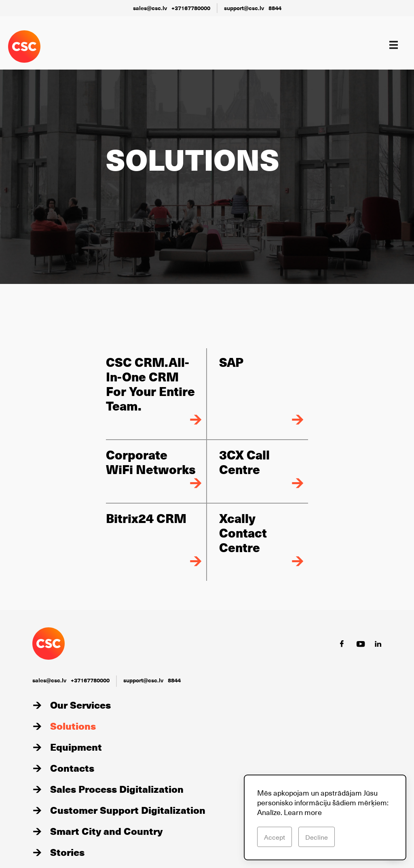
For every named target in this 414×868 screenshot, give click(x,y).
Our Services (80, 705)
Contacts (72, 768)
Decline (317, 837)
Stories (67, 852)
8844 (275, 8)
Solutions (73, 726)
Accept (275, 837)
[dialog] (325, 817)
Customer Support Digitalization (128, 810)
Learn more (303, 812)
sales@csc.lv (150, 8)
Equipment (76, 747)
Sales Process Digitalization (117, 789)
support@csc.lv (244, 8)
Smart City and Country (106, 831)
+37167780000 (191, 8)
